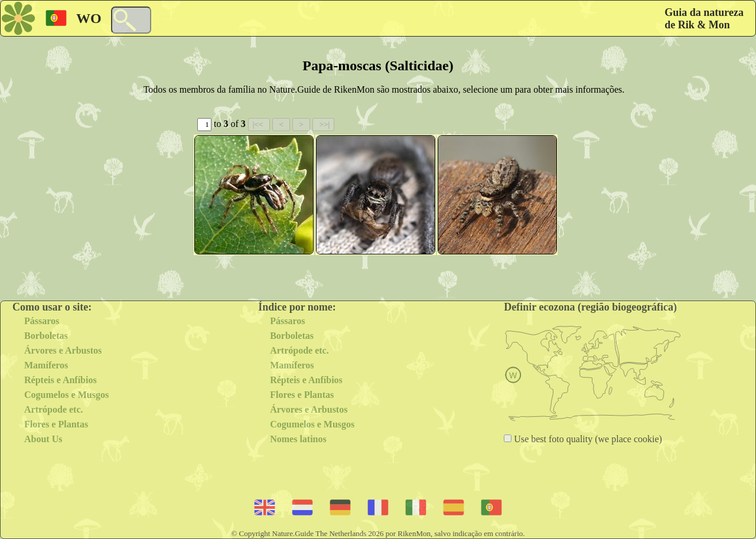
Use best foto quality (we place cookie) (587, 439)
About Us (43, 439)
